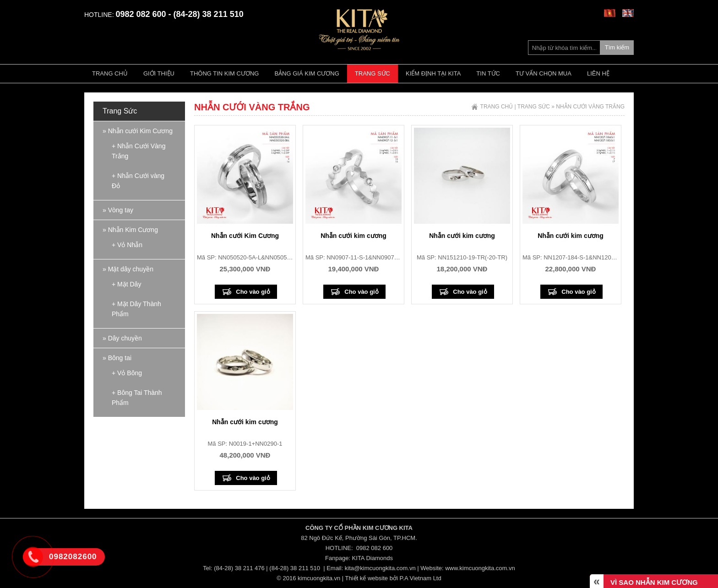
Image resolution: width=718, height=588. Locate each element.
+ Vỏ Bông (127, 373)
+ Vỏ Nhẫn (127, 245)
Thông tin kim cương (224, 73)
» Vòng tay (118, 210)
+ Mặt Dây (126, 284)
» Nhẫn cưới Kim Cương (138, 131)
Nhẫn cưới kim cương (354, 236)
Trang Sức (373, 73)
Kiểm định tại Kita (433, 73)
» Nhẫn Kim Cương (130, 230)
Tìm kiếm (617, 47)
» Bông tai (117, 358)
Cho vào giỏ (253, 292)
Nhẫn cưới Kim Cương (245, 236)
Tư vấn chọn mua (544, 73)
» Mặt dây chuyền (128, 269)
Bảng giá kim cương (307, 73)
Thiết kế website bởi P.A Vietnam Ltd (393, 578)
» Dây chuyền (122, 338)
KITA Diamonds (373, 558)
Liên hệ (598, 73)
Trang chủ (110, 73)
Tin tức (488, 73)
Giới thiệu (159, 73)
